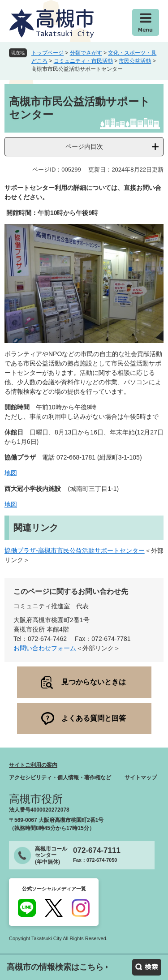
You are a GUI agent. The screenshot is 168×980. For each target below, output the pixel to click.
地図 (11, 473)
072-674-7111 (97, 850)
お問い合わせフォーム (45, 648)
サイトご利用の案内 (33, 765)
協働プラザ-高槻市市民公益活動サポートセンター (75, 550)
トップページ (47, 53)
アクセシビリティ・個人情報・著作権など (60, 778)
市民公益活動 (135, 61)
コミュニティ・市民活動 (83, 61)
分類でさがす (86, 53)
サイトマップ (141, 778)
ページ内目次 (84, 146)
